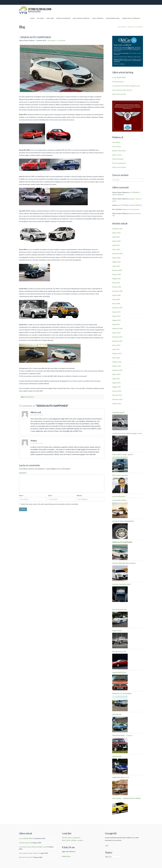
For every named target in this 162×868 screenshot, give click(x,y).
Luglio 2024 (116, 237)
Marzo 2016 (116, 358)
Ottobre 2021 (117, 274)
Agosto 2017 (116, 345)
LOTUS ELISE (117, 756)
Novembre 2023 (117, 254)
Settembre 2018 (117, 328)
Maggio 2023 (116, 262)
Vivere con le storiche (119, 167)
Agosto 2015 (116, 374)
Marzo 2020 (116, 304)
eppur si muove (117, 155)
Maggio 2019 (116, 320)
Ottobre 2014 (117, 404)
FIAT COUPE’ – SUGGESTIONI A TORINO (126, 798)
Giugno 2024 (116, 241)
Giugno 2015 (116, 383)
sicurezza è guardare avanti (121, 584)
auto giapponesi (29, 397)
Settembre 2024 (117, 229)
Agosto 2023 (116, 258)
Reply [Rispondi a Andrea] (24, 447)
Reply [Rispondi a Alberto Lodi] (24, 419)
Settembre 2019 (117, 308)
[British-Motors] (128, 116)
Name (21, 495)
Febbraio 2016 (117, 362)
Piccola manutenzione (119, 163)
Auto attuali (52, 40)
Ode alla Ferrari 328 (119, 651)
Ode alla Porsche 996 (119, 94)
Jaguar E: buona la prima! (131, 209)
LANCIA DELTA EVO (119, 672)
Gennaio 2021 (117, 287)
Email (50, 495)
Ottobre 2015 (117, 366)
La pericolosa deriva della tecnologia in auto (126, 86)
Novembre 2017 (117, 337)
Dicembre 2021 (117, 270)
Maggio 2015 (116, 387)
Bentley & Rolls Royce (119, 151)
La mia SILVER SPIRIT (119, 77)
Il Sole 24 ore (66, 856)
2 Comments (61, 40)
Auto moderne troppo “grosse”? (122, 90)
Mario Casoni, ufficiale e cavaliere (73, 840)
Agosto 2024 (116, 233)
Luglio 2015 (116, 379)
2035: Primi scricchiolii (120, 475)
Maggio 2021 (116, 279)
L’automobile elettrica (119, 500)
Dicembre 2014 (117, 395)
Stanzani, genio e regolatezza (71, 838)
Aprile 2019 (116, 324)
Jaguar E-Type (117, 630)
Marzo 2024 (116, 249)
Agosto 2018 (116, 333)
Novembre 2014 (117, 399)
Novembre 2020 (117, 291)
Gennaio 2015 (117, 391)
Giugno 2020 (116, 295)
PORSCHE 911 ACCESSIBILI (122, 693)
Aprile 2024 (116, 245)
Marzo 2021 (116, 283)
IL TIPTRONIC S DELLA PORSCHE (131, 205)
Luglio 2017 (116, 349)
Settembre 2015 (117, 370)
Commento (23, 473)
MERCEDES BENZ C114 (121, 777)
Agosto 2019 (116, 312)
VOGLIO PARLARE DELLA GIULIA (124, 563)
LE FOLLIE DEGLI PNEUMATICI (123, 521)
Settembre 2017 (117, 341)
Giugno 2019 (116, 316)
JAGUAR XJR (117, 714)
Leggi (107, 845)
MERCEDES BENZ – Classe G (122, 735)
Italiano (109, 857)
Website (79, 495)
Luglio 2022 (116, 266)
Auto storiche (116, 146)
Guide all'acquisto (118, 159)
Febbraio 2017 (117, 353)
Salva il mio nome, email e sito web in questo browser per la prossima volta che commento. (50, 504)
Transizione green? (118, 82)
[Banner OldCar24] (128, 51)
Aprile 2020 (116, 299)
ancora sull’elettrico (119, 496)
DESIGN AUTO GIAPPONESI (122, 542)
